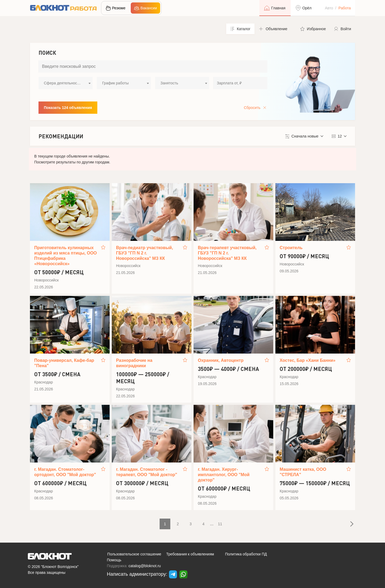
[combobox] (66, 83)
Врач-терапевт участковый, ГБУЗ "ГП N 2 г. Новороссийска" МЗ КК (227, 253)
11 (220, 524)
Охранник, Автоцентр (221, 360)
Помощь (114, 560)
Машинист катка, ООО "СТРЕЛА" (303, 472)
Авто (329, 8)
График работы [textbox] (115, 83)
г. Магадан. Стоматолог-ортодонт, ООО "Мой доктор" (65, 472)
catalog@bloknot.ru (145, 566)
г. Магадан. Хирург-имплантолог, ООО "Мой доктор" (224, 475)
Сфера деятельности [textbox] (62, 83)
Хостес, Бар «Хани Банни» (308, 360)
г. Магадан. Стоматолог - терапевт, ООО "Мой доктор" (147, 472)
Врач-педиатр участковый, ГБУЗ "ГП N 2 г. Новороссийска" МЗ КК (145, 253)
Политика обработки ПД (246, 554)
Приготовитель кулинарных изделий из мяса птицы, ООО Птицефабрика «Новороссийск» (66, 256)
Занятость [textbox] (169, 83)
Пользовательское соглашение (134, 554)
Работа (345, 8)
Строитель (291, 248)
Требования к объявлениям (190, 554)
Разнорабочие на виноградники (134, 363)
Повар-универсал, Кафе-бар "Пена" (64, 363)
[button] (275, 29)
